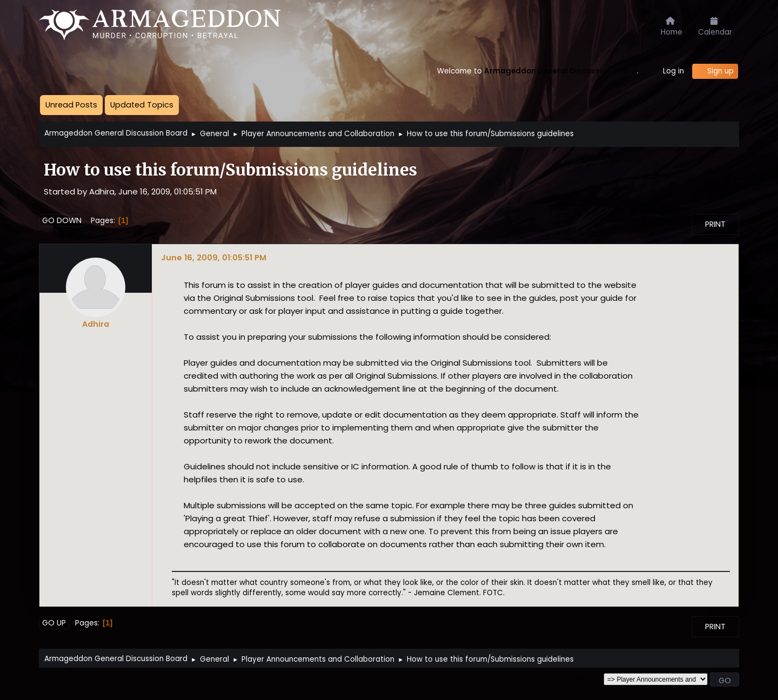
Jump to (585, 679)
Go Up (54, 623)
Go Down (62, 220)
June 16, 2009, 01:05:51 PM (214, 257)
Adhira (96, 324)
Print (715, 224)
